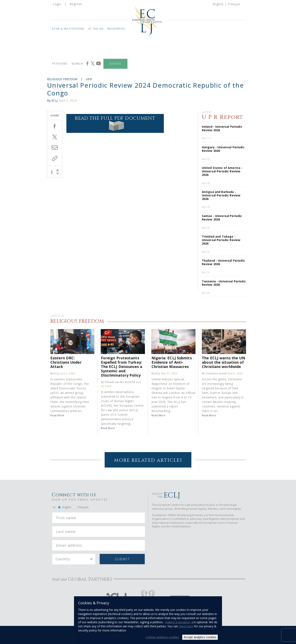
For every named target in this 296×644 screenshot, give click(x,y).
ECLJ (54, 100)
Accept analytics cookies (200, 637)
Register (76, 4)
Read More (57, 415)
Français (234, 4)
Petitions (60, 64)
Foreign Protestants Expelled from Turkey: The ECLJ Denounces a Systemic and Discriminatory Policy (122, 366)
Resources (116, 29)
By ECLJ (55, 373)
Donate (115, 64)
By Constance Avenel (214, 373)
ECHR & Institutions (68, 29)
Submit (122, 559)
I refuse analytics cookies (162, 637)
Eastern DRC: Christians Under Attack (66, 362)
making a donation (177, 622)
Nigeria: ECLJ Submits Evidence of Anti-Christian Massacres (172, 362)
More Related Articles (148, 460)
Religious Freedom (62, 79)
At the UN (96, 29)
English (218, 4)
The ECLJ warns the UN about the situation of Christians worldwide (223, 362)
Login (57, 4)
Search (77, 64)
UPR (89, 79)
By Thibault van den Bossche (118, 382)
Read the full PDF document (115, 123)
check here (186, 626)
